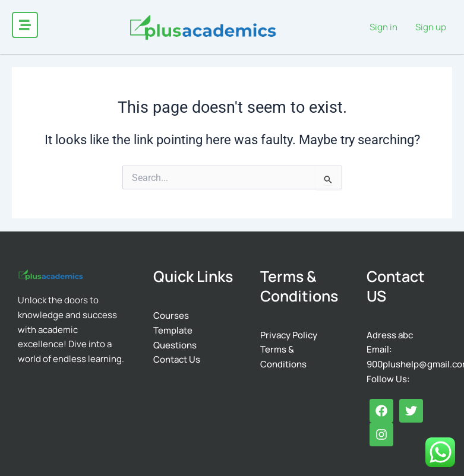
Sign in (383, 27)
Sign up (431, 27)
